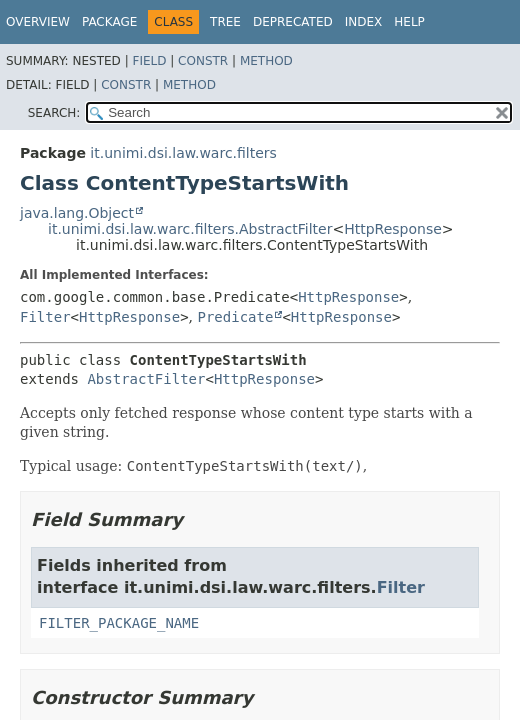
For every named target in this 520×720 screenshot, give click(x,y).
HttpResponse (393, 229)
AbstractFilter (146, 379)
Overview (38, 22)
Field (149, 61)
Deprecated (293, 22)
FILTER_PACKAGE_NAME (119, 623)
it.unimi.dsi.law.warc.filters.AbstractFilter (190, 229)
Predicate (236, 317)
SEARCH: (54, 113)
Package (109, 22)
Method (266, 61)
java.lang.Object (77, 213)
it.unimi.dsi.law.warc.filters (183, 153)
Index (364, 22)
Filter (45, 317)
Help (409, 22)
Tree (225, 22)
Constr (203, 61)
